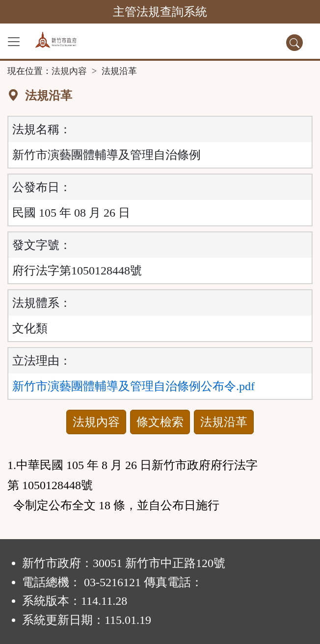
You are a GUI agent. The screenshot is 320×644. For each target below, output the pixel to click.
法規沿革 (224, 422)
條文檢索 (160, 422)
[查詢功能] (294, 43)
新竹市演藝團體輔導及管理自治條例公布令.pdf (133, 386)
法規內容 (69, 71)
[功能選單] (14, 42)
